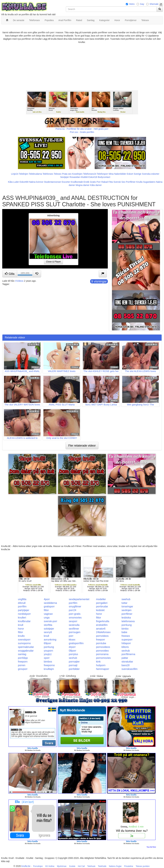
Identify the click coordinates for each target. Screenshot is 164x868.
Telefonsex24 (90, 174)
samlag (22, 654)
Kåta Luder (14, 182)
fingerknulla (103, 621)
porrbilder (74, 669)
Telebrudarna (35, 174)
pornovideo (102, 651)
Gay (142, 4)
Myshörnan (62, 866)
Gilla (10, 274)
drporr (72, 647)
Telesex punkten (143, 866)
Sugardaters (149, 182)
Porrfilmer (131, 182)
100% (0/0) (25, 274)
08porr (73, 651)
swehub (126, 599)
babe (124, 632)
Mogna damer (82, 185)
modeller (101, 599)
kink (98, 662)
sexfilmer (74, 629)
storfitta (48, 625)
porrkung (127, 625)
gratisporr (49, 606)
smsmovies (75, 618)
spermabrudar (26, 647)
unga (47, 618)
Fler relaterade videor (82, 446)
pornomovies (103, 658)
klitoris (125, 647)
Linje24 (15, 174)
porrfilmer (127, 614)
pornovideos (103, 647)
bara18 (126, 665)
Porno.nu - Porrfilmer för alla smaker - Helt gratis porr (82, 129)
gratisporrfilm (76, 643)
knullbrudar (24, 621)
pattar (125, 658)
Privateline (129, 866)
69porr (47, 643)
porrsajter (74, 662)
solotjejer (49, 629)
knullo (21, 636)
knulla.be (26, 866)
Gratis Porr (95, 182)
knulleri (22, 618)
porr (71, 636)
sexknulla (74, 625)
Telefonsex (48, 174)
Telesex (58, 174)
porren (22, 665)
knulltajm (49, 669)
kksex (72, 640)
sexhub (126, 651)
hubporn (101, 665)
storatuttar (127, 662)
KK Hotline (50, 866)
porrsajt (73, 665)
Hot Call (81, 866)
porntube (101, 643)
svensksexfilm (130, 669)
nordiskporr (24, 614)
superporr (127, 640)
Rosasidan (75, 177)
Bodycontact (104, 177)
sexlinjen (127, 610)
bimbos (48, 662)
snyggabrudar (26, 651)
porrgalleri (102, 603)
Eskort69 (24, 182)
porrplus (74, 654)
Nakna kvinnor (36, 182)
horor (99, 614)
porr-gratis (75, 614)
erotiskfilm (102, 625)
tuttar (124, 603)
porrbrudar (102, 606)
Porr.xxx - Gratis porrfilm (82, 132)
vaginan (48, 614)
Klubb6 (84, 177)
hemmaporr (103, 669)
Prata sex (67, 174)
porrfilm (73, 603)
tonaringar (127, 606)
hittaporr (126, 643)
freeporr (101, 640)
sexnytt (48, 632)
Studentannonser (53, 182)
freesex (126, 636)
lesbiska (126, 618)
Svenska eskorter (151, 174)
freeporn (23, 662)
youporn (48, 651)
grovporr (23, 669)
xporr (47, 658)
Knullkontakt (77, 182)
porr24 (73, 610)
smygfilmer (75, 606)
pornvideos (102, 636)
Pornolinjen (38, 866)
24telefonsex (103, 632)
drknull (22, 603)
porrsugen (75, 632)
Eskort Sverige (134, 174)
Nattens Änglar (115, 866)
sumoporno (24, 643)
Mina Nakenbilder (117, 174)
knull (21, 625)
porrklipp (23, 658)
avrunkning (50, 640)
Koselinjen (77, 174)
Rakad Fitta (107, 182)
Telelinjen (24, 174)
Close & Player (53, 262)
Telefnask (91, 866)
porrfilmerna (128, 654)
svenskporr (24, 640)
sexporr (73, 621)
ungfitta (22, 599)
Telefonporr (102, 174)
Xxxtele (72, 866)
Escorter (66, 182)
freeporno (49, 665)
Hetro (132, 4)
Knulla (139, 182)
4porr (47, 599)
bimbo (125, 629)
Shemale (154, 4)
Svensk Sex (119, 182)
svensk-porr (50, 621)
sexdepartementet (79, 599)
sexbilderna (50, 603)
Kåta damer (96, 185)
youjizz (48, 654)
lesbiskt (100, 610)
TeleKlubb (102, 866)
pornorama (102, 654)
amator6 (101, 629)
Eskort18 (93, 177)
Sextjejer (65, 177)
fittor (46, 610)
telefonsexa (128, 621)
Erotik (86, 182)
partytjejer (24, 610)
